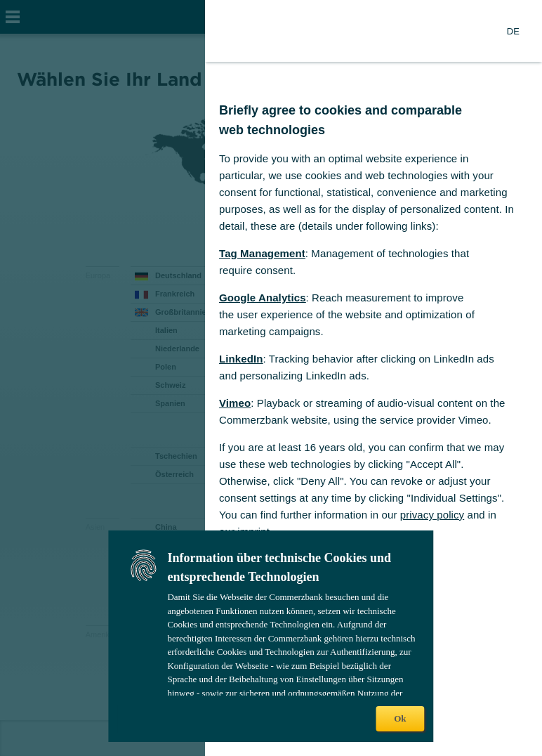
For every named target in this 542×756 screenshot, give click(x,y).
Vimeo (235, 403)
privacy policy (432, 515)
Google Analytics (263, 298)
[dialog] (271, 378)
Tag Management (262, 253)
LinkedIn (241, 359)
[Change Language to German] (513, 31)
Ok (400, 718)
